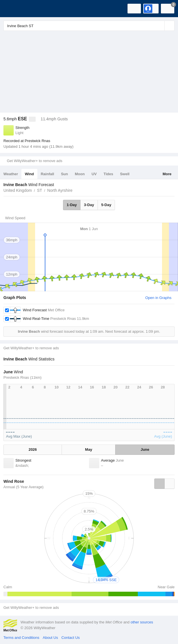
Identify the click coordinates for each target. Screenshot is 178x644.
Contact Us (70, 638)
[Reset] (159, 26)
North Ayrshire (60, 190)
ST (40, 190)
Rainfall (47, 174)
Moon (80, 174)
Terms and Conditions (21, 638)
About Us (50, 638)
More (167, 174)
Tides (108, 174)
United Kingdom (18, 190)
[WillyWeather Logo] (13, 9)
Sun (65, 174)
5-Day (106, 205)
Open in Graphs (158, 298)
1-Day (72, 205)
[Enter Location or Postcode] (89, 26)
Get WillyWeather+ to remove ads (35, 161)
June (145, 449)
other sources (142, 622)
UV (94, 174)
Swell (125, 174)
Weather (11, 174)
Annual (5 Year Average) (24, 487)
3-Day (89, 205)
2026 (33, 449)
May (89, 449)
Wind (29, 174)
